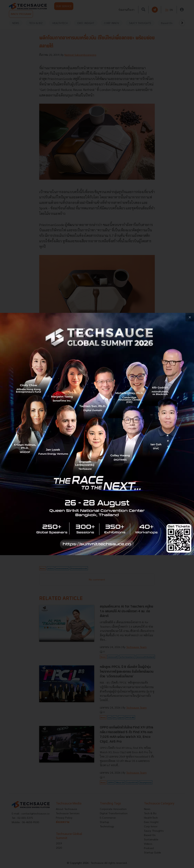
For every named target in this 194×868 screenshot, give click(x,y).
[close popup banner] (190, 317)
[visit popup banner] (97, 434)
